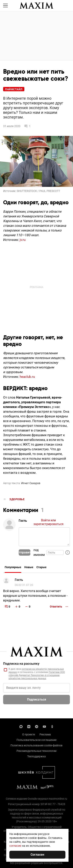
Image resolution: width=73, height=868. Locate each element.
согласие (15, 846)
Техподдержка (36, 756)
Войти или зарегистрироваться (48, 522)
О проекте (29, 734)
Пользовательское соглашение (36, 740)
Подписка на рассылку (21, 664)
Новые (29, 567)
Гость (19, 580)
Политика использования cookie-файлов (36, 745)
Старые (41, 567)
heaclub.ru (27, 377)
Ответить (56, 607)
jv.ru (23, 240)
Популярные (13, 567)
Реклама (45, 734)
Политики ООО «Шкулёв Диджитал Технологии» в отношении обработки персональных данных (37, 675)
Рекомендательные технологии (36, 751)
